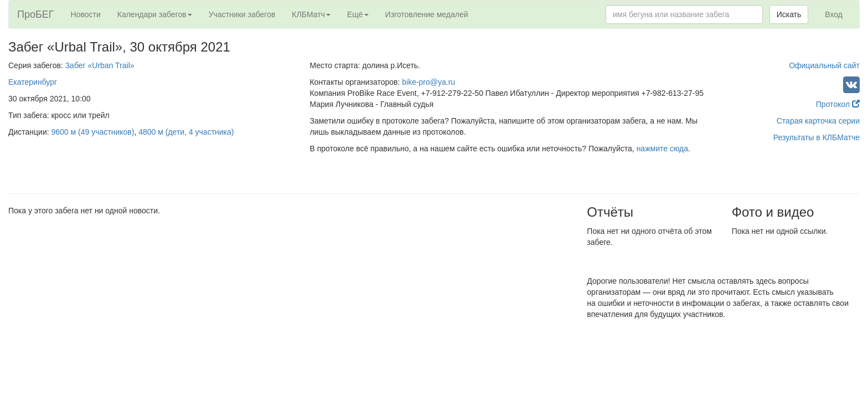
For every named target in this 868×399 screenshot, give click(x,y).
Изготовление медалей (427, 14)
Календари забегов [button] (155, 14)
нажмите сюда (662, 149)
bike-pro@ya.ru (428, 82)
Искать (789, 14)
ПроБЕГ (36, 14)
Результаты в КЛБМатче (817, 137)
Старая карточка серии (818, 121)
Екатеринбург (33, 82)
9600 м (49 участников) (93, 132)
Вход (834, 14)
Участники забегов (242, 14)
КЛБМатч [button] (311, 14)
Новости (86, 14)
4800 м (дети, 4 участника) (186, 132)
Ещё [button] (358, 14)
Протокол (838, 104)
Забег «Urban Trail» (100, 65)
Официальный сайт (824, 65)
